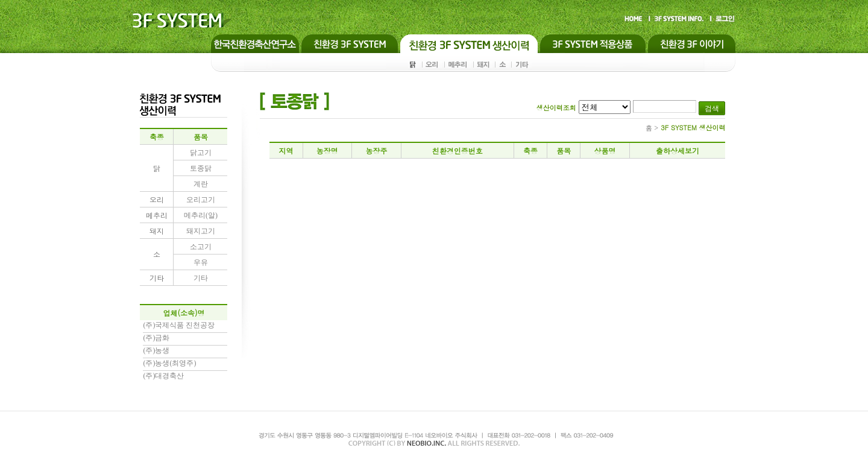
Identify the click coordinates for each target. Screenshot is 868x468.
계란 (201, 184)
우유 (201, 262)
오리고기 (201, 200)
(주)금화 (156, 338)
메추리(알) (201, 215)
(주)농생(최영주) (169, 363)
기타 (201, 278)
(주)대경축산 (163, 376)
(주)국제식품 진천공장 (179, 325)
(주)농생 (156, 350)
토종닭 (201, 168)
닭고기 (201, 153)
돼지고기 (201, 231)
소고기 (201, 247)
